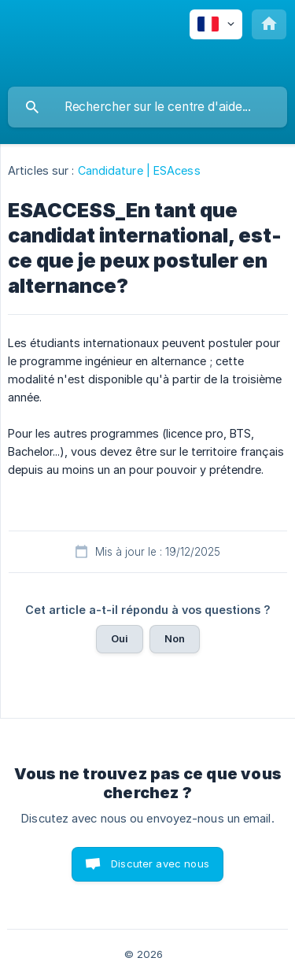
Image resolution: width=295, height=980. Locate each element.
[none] (216, 24)
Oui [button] (120, 638)
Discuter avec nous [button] (160, 864)
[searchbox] (147, 107)
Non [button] (175, 638)
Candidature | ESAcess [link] (139, 170)
